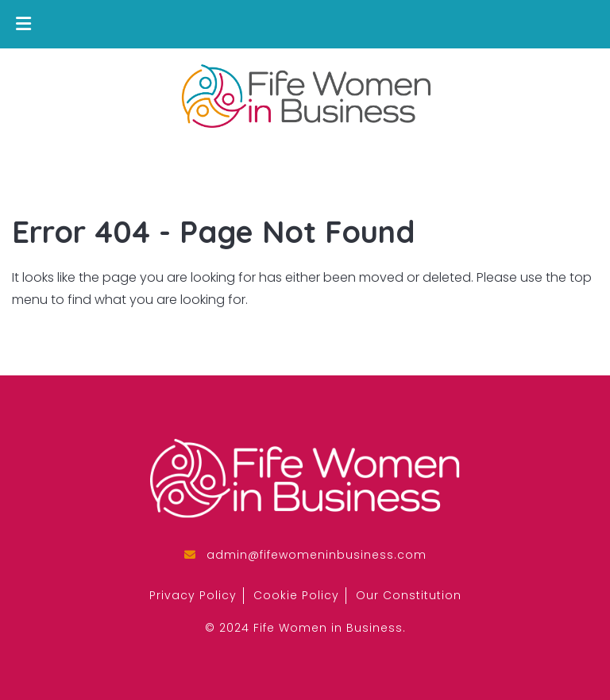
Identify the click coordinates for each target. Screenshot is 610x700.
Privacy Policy (193, 595)
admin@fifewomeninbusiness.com (317, 555)
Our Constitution (409, 595)
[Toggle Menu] (23, 24)
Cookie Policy (296, 595)
